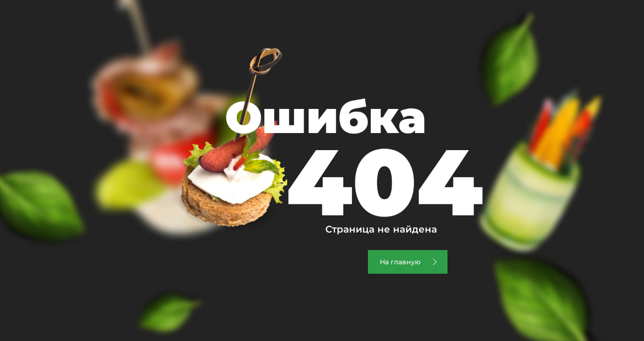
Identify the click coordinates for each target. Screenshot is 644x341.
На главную (400, 262)
